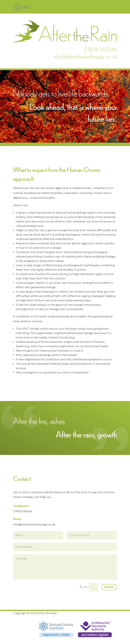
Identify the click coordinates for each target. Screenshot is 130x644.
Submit (109, 587)
